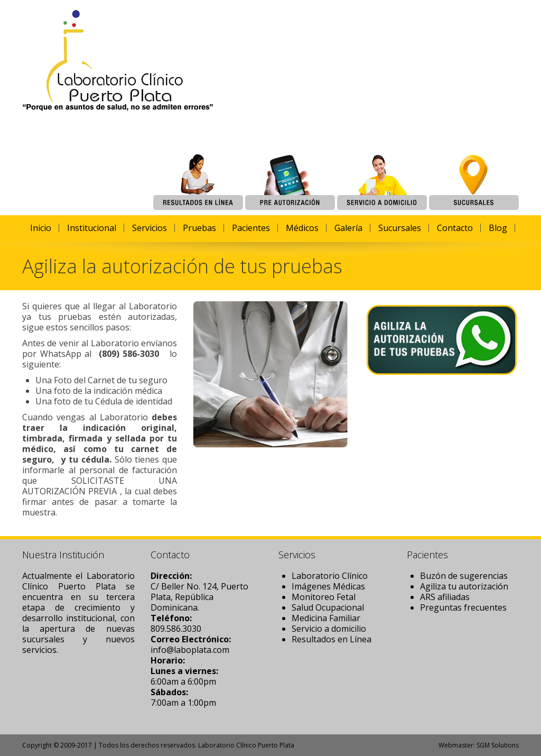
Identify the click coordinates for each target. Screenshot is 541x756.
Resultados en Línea (332, 639)
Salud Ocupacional (328, 607)
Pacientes (251, 228)
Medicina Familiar (326, 618)
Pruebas (199, 228)
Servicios (150, 228)
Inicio (41, 228)
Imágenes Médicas (328, 586)
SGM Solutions (498, 745)
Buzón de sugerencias (464, 576)
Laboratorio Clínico (330, 576)
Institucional (92, 228)
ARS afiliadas (445, 597)
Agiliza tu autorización (464, 586)
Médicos (302, 228)
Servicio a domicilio (329, 629)
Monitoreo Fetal (324, 597)
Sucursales (400, 228)
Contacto (455, 228)
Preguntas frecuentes (463, 607)
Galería (348, 228)
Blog (498, 228)
